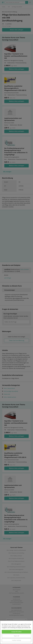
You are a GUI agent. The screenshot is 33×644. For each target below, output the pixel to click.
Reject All (16, 636)
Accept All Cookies (16, 632)
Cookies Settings (16, 640)
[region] (16, 632)
